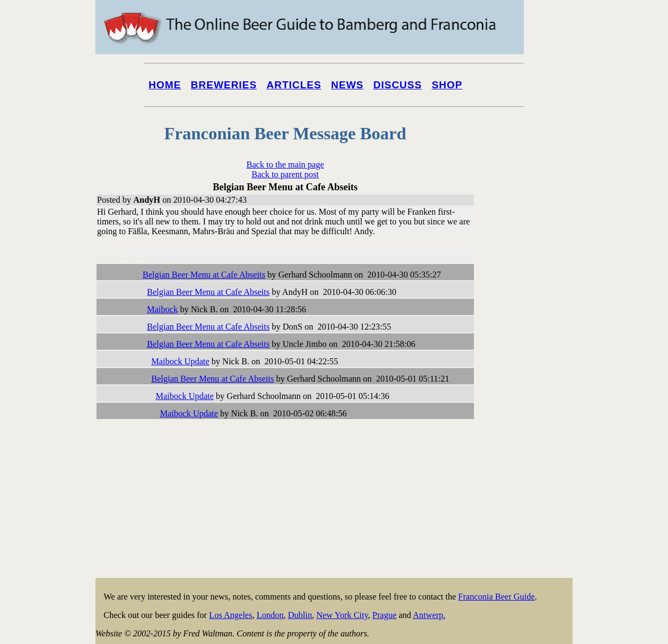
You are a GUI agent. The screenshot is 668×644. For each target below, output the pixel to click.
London (270, 615)
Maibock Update (180, 361)
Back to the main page (285, 165)
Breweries (224, 85)
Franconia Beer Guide (496, 597)
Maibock (162, 309)
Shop (447, 85)
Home (165, 85)
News (348, 85)
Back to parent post (285, 174)
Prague (384, 615)
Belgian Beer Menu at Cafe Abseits (204, 275)
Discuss (397, 85)
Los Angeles (231, 615)
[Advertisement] (529, 413)
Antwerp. (429, 615)
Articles (294, 85)
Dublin (300, 615)
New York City (342, 615)
